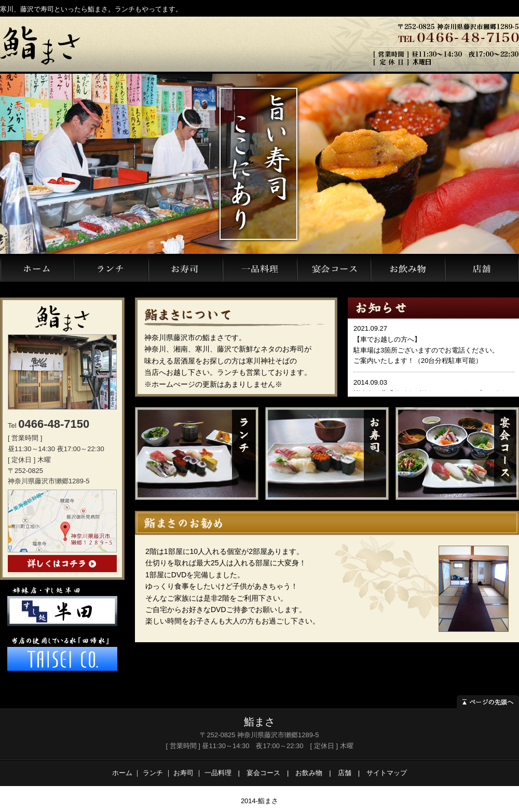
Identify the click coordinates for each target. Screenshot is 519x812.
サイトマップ (387, 773)
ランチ (153, 773)
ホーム (122, 773)
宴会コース (263, 773)
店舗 (345, 773)
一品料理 (218, 773)
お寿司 (183, 773)
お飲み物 (309, 773)
